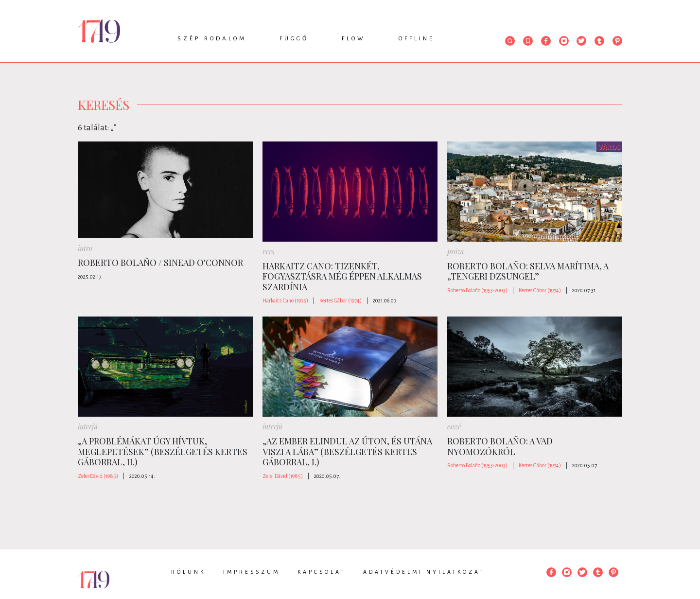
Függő (294, 39)
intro (85, 248)
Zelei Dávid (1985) (98, 476)
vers (268, 252)
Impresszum (252, 572)
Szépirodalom (212, 39)
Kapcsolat (322, 572)
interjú (88, 427)
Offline (417, 39)
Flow (354, 39)
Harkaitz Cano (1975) (285, 300)
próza (455, 252)
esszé (454, 427)
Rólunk (188, 572)
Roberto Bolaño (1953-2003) (477, 290)
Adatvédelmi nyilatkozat (424, 572)
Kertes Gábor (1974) (341, 300)
